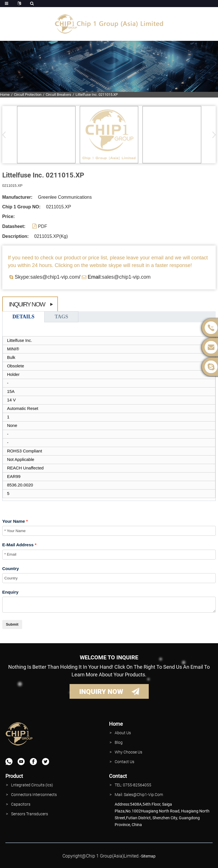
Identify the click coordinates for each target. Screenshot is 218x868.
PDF (43, 226)
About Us (123, 733)
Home (5, 95)
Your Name (14, 521)
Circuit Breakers (58, 95)
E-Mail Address (18, 545)
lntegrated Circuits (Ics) (32, 785)
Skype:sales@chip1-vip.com (47, 277)
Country (11, 569)
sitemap (148, 856)
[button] (212, 135)
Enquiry (10, 592)
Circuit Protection (28, 95)
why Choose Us (128, 752)
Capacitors (21, 804)
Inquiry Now (27, 304)
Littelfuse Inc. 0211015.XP (97, 95)
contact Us (124, 762)
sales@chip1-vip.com (126, 277)
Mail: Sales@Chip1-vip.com (139, 795)
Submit (12, 624)
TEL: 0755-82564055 (133, 785)
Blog (119, 742)
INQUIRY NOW (101, 692)
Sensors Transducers (30, 814)
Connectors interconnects (34, 795)
